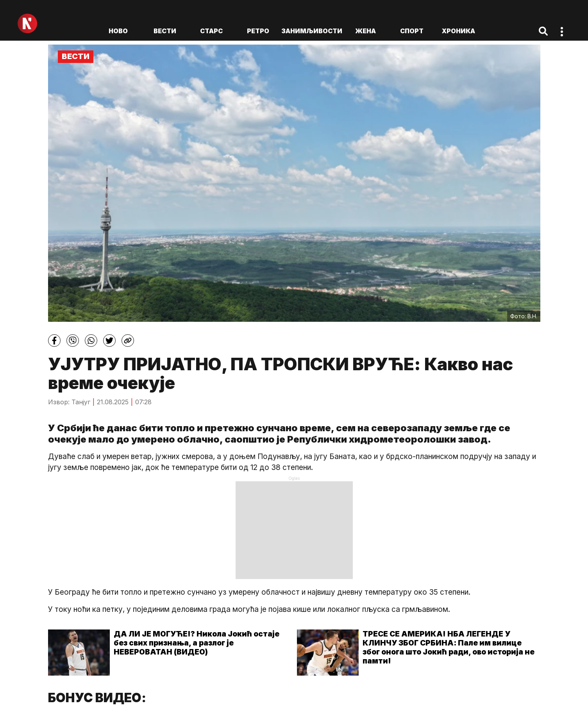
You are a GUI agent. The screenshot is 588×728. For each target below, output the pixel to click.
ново (118, 31)
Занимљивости (312, 31)
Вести (165, 31)
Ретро (258, 31)
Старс (211, 31)
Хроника (458, 31)
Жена (365, 31)
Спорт (412, 31)
